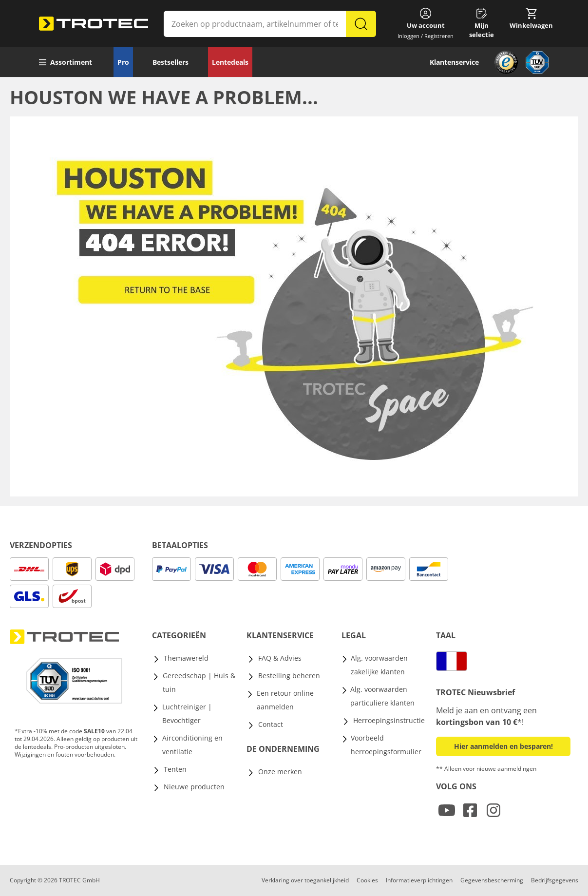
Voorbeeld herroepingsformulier (386, 745)
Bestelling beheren (289, 676)
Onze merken (280, 772)
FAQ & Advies (280, 658)
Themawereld (186, 658)
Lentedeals (230, 62)
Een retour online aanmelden (285, 700)
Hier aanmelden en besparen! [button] (503, 746)
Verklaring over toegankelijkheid (305, 880)
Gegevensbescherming (492, 880)
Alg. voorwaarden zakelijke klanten (379, 665)
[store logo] (94, 24)
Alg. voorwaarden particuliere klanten (382, 696)
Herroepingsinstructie (389, 720)
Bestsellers (171, 62)
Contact (271, 724)
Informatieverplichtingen (419, 880)
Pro (123, 62)
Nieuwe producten (194, 787)
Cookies (367, 880)
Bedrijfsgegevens (555, 880)
